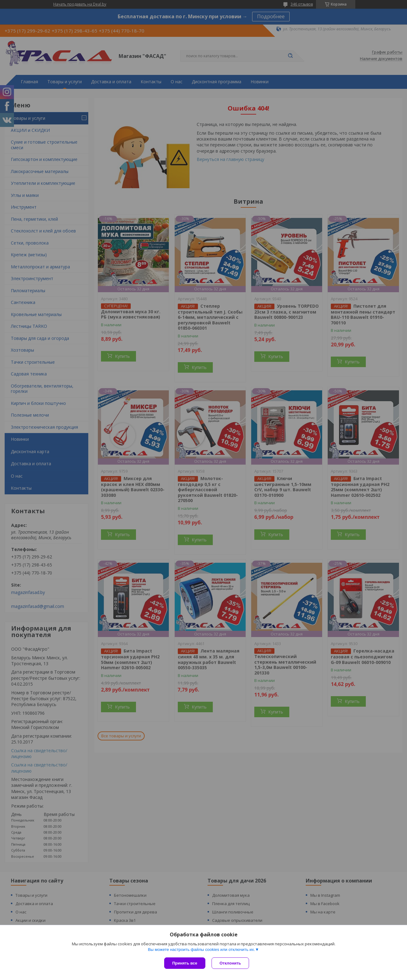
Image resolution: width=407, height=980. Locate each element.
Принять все (185, 963)
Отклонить (230, 963)
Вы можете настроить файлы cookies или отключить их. (201, 950)
